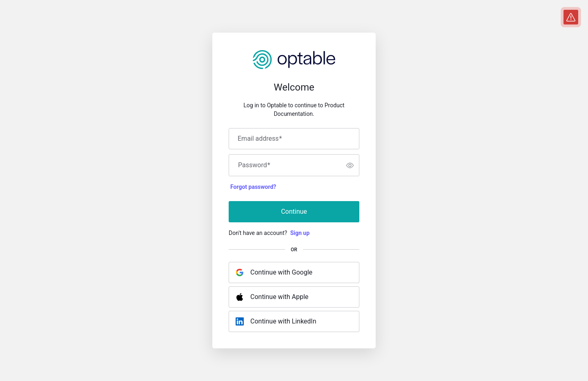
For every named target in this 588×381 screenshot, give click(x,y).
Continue (294, 212)
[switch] (350, 165)
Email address (260, 139)
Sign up (300, 233)
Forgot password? (253, 187)
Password (254, 165)
